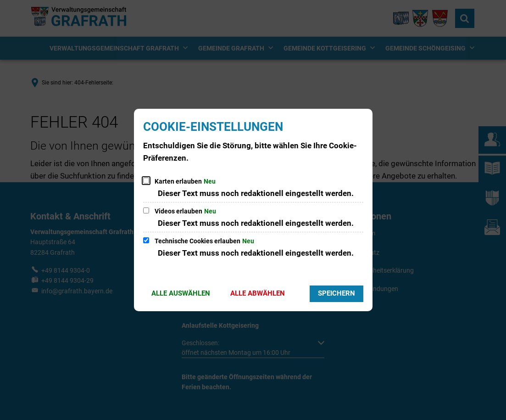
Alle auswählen (181, 293)
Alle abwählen (258, 293)
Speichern (336, 293)
